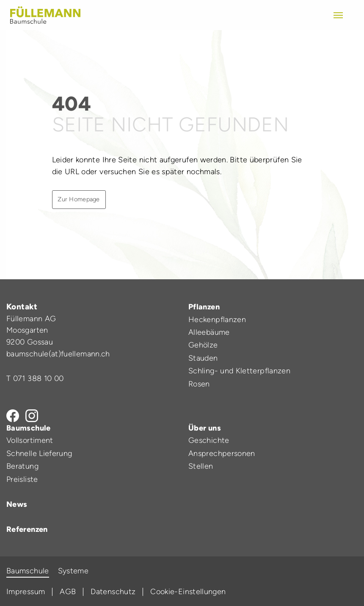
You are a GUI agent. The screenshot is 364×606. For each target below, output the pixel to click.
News (17, 504)
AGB (68, 592)
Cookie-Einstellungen (188, 592)
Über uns (205, 428)
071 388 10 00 (39, 378)
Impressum (26, 592)
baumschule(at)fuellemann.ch (58, 354)
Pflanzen (204, 307)
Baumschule (29, 428)
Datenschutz (113, 592)
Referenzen (27, 529)
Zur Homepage (79, 199)
